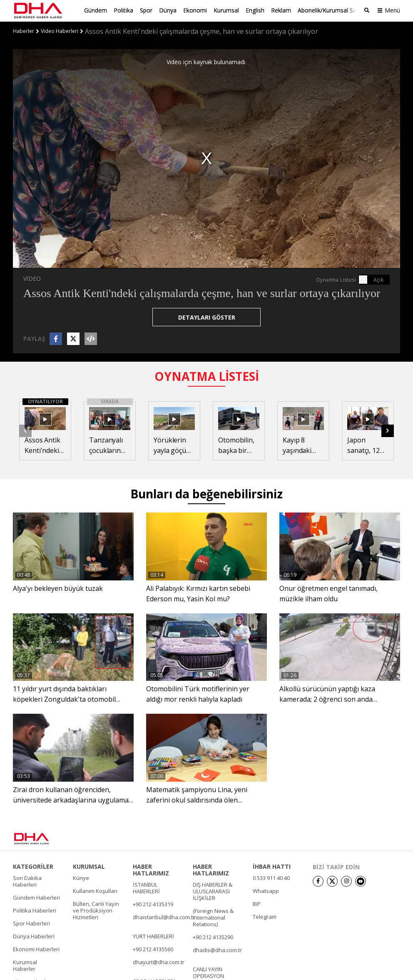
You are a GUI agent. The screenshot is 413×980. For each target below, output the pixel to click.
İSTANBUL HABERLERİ (146, 887)
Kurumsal (226, 10)
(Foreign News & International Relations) (213, 917)
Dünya (168, 10)
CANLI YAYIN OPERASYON (208, 972)
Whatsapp (266, 890)
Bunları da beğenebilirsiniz (206, 493)
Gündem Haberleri (36, 897)
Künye (81, 877)
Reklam (281, 10)
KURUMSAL (89, 866)
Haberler (24, 30)
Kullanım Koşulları (95, 890)
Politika (123, 10)
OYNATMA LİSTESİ (207, 375)
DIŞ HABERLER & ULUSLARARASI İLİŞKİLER (213, 890)
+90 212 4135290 (213, 936)
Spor (146, 10)
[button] (388, 430)
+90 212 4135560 (153, 948)
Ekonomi (195, 10)
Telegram (265, 916)
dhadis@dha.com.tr (217, 949)
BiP (257, 903)
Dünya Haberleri (34, 935)
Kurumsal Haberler (25, 965)
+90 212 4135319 (153, 903)
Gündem (96, 10)
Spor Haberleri (31, 922)
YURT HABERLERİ (153, 935)
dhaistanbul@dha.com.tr (164, 916)
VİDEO (32, 278)
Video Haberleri (60, 30)
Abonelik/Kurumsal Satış (330, 10)
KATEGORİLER (33, 866)
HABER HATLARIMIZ (151, 869)
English (255, 10)
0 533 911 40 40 (271, 877)
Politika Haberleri (35, 910)
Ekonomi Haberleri (36, 948)
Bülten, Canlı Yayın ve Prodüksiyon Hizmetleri (96, 910)
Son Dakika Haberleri (27, 880)
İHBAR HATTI (272, 866)
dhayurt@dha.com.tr (159, 961)
